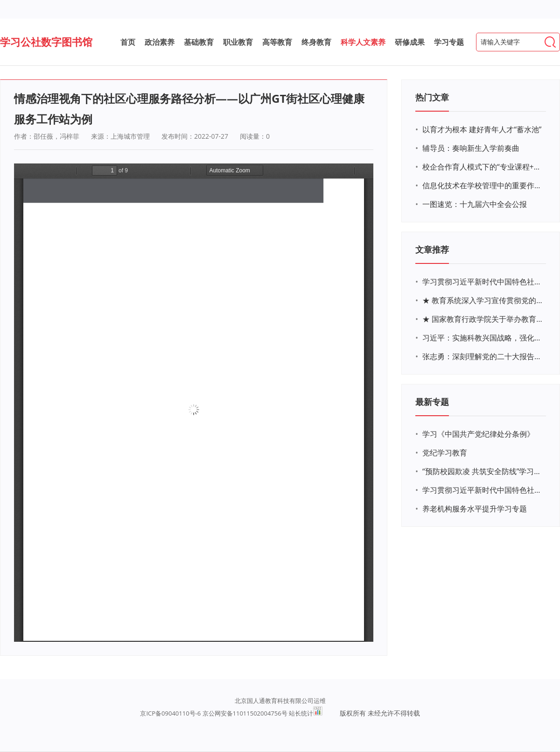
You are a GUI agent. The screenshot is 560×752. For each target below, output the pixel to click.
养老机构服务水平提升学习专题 (475, 509)
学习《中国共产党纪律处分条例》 (478, 434)
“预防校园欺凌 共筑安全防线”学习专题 (483, 471)
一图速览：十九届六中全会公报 (475, 204)
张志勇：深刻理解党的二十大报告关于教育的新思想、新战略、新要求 (483, 356)
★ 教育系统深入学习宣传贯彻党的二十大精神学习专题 (483, 300)
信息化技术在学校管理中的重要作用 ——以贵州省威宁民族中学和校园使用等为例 (483, 185)
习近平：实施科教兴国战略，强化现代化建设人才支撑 (483, 338)
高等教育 (277, 42)
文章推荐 (432, 249)
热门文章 (432, 97)
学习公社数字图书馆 (46, 42)
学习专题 (449, 42)
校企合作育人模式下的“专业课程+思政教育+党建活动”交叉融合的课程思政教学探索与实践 (483, 167)
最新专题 (432, 402)
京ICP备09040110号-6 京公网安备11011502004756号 (213, 713)
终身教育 (316, 42)
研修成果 (410, 42)
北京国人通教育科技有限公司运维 (280, 701)
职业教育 (238, 42)
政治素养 (160, 42)
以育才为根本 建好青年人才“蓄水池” (482, 129)
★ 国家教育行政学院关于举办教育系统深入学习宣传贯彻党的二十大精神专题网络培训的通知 (483, 319)
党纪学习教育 (445, 453)
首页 (128, 42)
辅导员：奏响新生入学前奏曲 (471, 148)
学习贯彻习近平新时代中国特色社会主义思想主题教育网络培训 (483, 282)
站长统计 (301, 713)
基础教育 (199, 42)
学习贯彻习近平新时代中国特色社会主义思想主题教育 (483, 490)
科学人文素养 (363, 42)
